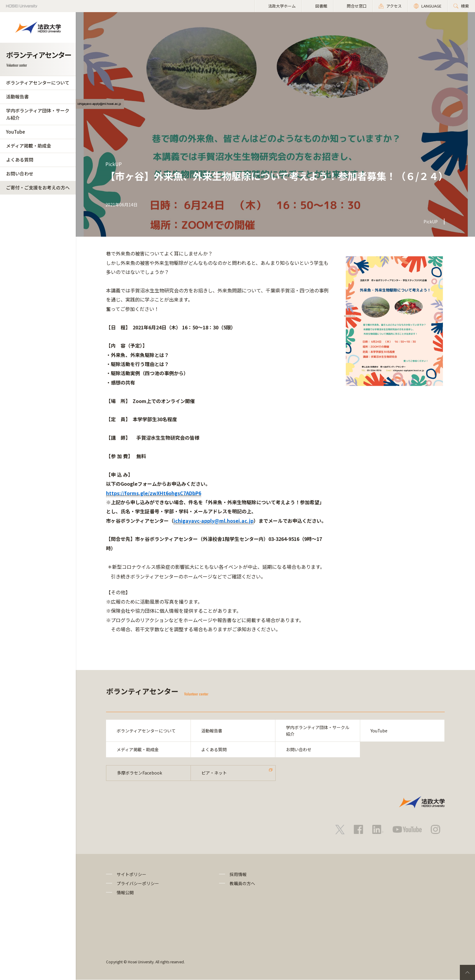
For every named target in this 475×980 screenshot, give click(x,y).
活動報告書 (17, 97)
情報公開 (125, 893)
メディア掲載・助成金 (29, 146)
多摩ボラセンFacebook (140, 773)
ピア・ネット (214, 773)
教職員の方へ (242, 884)
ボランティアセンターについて (38, 83)
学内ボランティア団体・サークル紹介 (38, 114)
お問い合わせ (20, 173)
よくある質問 (20, 160)
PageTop (467, 972)
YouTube (15, 132)
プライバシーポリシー (138, 884)
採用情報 (238, 874)
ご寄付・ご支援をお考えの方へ (38, 187)
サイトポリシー (131, 874)
